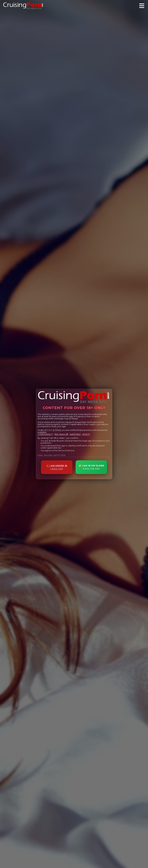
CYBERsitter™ (45, 434)
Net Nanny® (61, 434)
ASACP (86, 434)
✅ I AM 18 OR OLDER (91, 467)
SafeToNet (75, 434)
